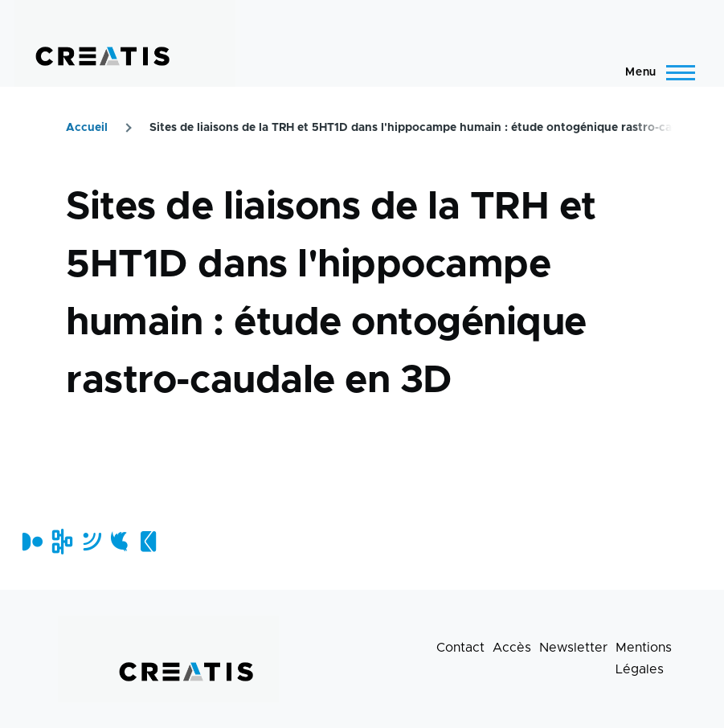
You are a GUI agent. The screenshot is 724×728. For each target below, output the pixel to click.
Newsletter (573, 648)
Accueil (87, 128)
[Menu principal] (655, 72)
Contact (460, 648)
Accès (512, 648)
